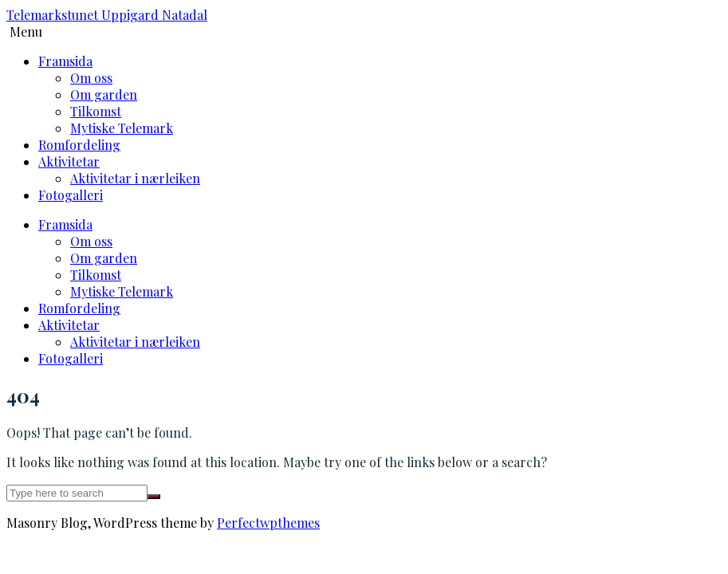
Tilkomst (96, 111)
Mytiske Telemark (122, 128)
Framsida (65, 61)
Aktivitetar (69, 161)
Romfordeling (79, 145)
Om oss (91, 78)
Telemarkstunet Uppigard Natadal (107, 15)
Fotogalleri (71, 195)
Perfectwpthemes (268, 523)
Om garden (104, 94)
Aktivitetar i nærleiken (135, 178)
